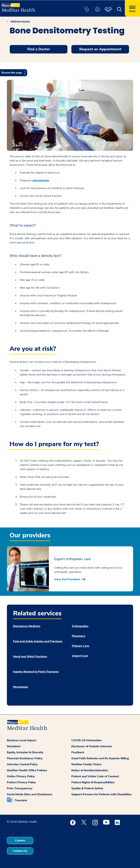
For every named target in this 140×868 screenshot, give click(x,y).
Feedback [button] (78, 752)
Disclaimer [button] (14, 746)
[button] (87, 10)
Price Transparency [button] (20, 788)
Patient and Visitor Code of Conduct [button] (95, 776)
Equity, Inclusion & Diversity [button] (25, 752)
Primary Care (81, 646)
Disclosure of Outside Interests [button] (92, 746)
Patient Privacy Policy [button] (21, 782)
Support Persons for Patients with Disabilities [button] (102, 794)
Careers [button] (20, 840)
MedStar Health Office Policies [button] (27, 770)
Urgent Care (80, 656)
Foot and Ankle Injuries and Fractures (38, 641)
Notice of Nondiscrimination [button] (90, 770)
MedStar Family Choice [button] (86, 764)
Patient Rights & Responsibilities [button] (93, 782)
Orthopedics (80, 626)
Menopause (21, 687)
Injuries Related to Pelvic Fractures (36, 672)
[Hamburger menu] (132, 8)
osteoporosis (41, 180)
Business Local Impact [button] (22, 740)
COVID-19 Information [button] (87, 740)
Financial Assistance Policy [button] (25, 758)
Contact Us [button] (20, 851)
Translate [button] (21, 800)
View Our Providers (67, 579)
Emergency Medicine (27, 626)
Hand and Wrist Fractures (30, 657)
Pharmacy (79, 636)
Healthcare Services (20, 21)
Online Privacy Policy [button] (21, 776)
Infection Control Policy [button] (22, 764)
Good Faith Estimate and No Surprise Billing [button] (100, 758)
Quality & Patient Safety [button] (87, 788)
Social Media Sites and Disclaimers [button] (30, 794)
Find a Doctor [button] (39, 49)
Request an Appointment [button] (100, 49)
